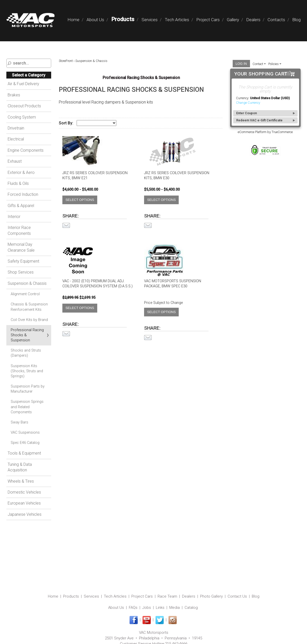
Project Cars (208, 20)
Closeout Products (24, 106)
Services (150, 20)
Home (73, 20)
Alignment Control (25, 294)
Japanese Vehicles (25, 514)
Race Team (167, 596)
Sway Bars (19, 422)
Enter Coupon (247, 113)
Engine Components (26, 150)
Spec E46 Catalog (25, 443)
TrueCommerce (282, 132)
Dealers (253, 20)
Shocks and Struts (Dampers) (26, 353)
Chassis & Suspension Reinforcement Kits (29, 307)
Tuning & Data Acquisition (20, 467)
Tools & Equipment (24, 453)
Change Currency (248, 103)
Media (175, 608)
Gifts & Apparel (21, 206)
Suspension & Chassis (27, 283)
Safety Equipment (23, 261)
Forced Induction (23, 194)
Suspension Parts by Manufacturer (28, 389)
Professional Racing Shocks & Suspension (27, 335)
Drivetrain (16, 128)
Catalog (191, 608)
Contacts (276, 20)
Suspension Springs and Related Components (27, 407)
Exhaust (15, 161)
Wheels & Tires (21, 481)
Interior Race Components (19, 230)
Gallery (233, 20)
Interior (14, 217)
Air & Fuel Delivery (23, 84)
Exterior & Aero (21, 172)
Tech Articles (177, 20)
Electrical (16, 139)
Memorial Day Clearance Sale (21, 247)
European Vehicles (24, 503)
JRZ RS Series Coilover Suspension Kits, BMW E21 (95, 176)
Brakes (14, 95)
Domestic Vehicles (24, 492)
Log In (241, 64)
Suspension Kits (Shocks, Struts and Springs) (27, 371)
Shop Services (21, 272)
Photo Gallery (211, 596)
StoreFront (66, 61)
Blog (296, 20)
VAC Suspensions (25, 433)
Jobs (147, 608)
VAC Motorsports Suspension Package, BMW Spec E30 (173, 284)
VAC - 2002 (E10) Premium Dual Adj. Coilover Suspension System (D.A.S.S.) (97, 284)
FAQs (133, 608)
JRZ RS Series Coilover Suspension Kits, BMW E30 (177, 176)
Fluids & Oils (18, 183)
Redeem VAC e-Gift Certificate (259, 120)
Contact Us (237, 596)
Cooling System (22, 117)
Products (123, 19)
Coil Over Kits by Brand (29, 320)
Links (160, 608)
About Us (95, 20)
